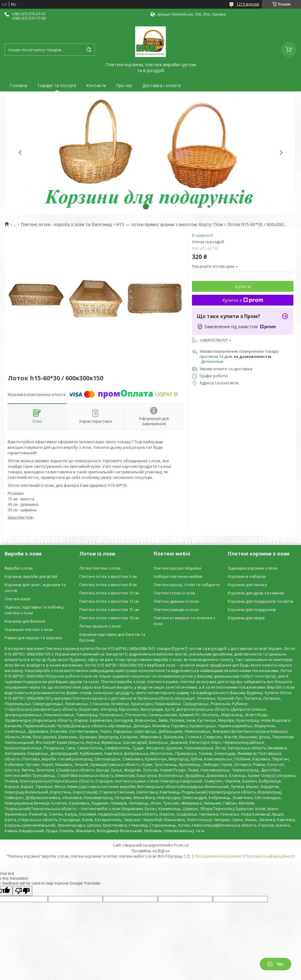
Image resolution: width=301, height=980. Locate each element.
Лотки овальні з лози (100, 626)
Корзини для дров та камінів (256, 593)
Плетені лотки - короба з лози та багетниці (66, 225)
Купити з (243, 300)
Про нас (124, 85)
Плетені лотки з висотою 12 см (109, 601)
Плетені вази (18, 599)
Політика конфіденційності (270, 856)
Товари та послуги (57, 85)
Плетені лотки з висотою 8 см (108, 585)
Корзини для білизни (25, 621)
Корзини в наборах (247, 576)
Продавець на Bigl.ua (150, 851)
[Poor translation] (22, 891)
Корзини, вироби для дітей (31, 576)
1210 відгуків (248, 4)
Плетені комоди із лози (176, 609)
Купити (243, 286)
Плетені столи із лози (174, 593)
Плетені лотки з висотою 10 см (109, 593)
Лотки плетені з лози (100, 568)
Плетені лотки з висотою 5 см (108, 576)
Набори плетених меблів (178, 576)
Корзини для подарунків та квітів (261, 601)
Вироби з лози (19, 568)
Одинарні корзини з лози (253, 568)
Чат (276, 964)
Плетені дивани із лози (176, 601)
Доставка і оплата (161, 85)
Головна (18, 85)
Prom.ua (181, 845)
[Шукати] (89, 50)
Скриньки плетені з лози (29, 629)
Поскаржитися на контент (218, 856)
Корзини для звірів (246, 618)
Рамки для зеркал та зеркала (33, 638)
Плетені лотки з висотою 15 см (109, 609)
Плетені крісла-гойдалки (177, 568)
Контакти (96, 85)
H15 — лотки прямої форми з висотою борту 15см (169, 225)
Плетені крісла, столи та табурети (187, 585)
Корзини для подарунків (252, 609)
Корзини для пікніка (247, 585)
